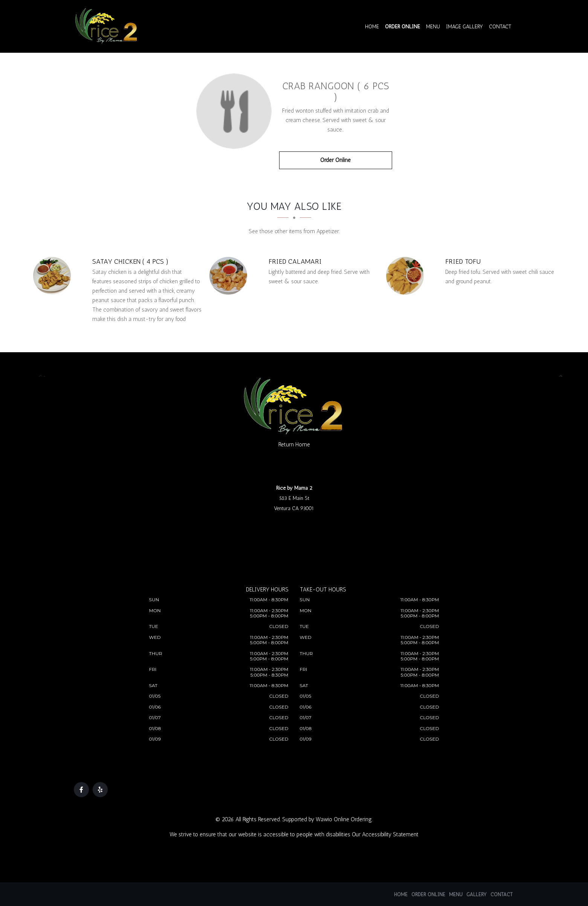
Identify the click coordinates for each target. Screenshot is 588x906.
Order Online (403, 27)
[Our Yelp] (100, 790)
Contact (500, 27)
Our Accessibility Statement (385, 834)
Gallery (477, 895)
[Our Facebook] (81, 790)
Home (372, 27)
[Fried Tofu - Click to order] (407, 276)
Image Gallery (465, 27)
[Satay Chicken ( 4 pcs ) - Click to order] (54, 276)
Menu (433, 27)
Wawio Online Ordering (344, 819)
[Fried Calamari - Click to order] (230, 276)
